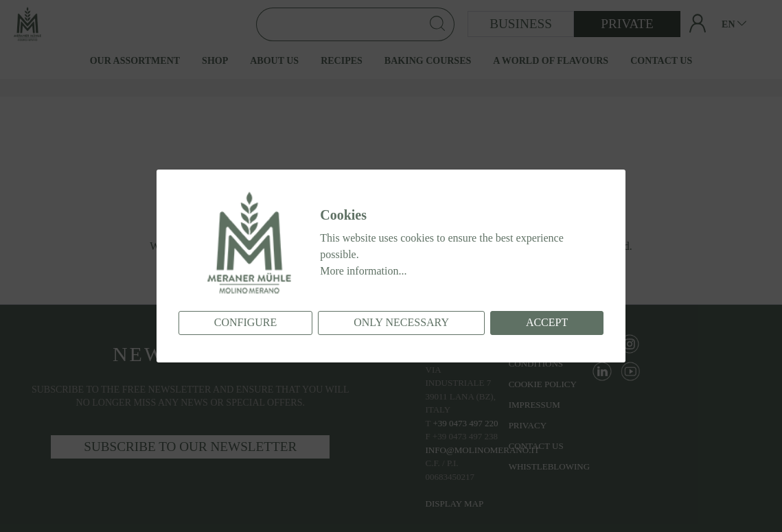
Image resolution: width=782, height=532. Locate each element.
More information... (363, 271)
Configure (246, 322)
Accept (547, 322)
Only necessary (401, 322)
